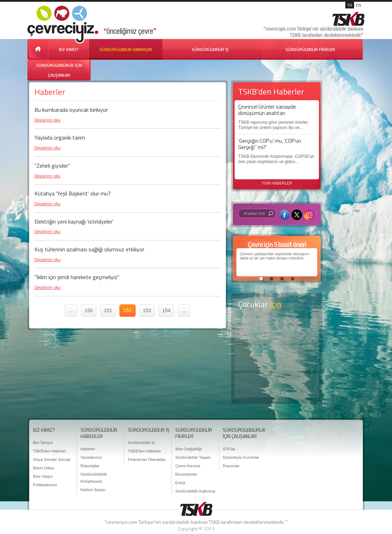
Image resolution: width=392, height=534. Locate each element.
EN (358, 5)
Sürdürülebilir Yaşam (193, 457)
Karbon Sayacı (93, 490)
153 (147, 310)
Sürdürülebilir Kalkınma (195, 491)
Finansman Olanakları (147, 459)
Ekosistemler (186, 474)
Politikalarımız (45, 485)
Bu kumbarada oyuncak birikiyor (71, 110)
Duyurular (231, 466)
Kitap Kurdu (277, 385)
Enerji (180, 483)
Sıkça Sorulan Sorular (52, 459)
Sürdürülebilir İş (141, 443)
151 (108, 310)
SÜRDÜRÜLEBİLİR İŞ (210, 49)
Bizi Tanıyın (43, 443)
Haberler (88, 449)
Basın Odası (44, 468)
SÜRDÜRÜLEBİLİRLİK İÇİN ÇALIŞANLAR (59, 70)
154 (166, 310)
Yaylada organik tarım (60, 137)
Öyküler (277, 358)
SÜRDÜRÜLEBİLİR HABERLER (126, 49)
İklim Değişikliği (188, 449)
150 (89, 310)
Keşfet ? (277, 330)
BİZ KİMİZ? (69, 49)
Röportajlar (90, 466)
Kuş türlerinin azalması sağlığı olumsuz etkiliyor (89, 249)
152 (127, 310)
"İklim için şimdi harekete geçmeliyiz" (77, 277)
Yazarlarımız (91, 457)
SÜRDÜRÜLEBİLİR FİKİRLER (310, 49)
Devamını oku (47, 120)
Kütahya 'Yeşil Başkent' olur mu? (73, 193)
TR (350, 5)
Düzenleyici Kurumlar (241, 457)
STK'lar (229, 449)
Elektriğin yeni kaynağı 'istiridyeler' (74, 221)
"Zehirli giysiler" (52, 166)
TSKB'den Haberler (50, 451)
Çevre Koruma (188, 466)
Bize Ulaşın (43, 476)
